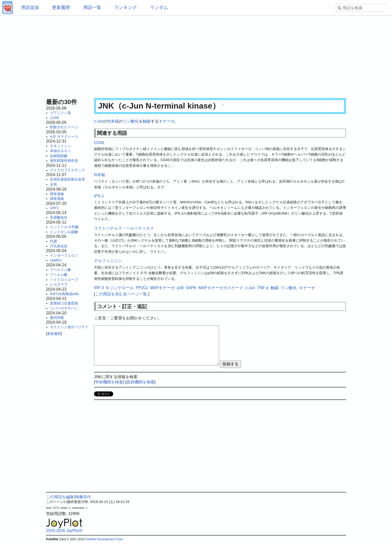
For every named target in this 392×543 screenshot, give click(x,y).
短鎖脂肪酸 (59, 156)
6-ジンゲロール (120, 288)
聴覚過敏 (57, 194)
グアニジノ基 (60, 113)
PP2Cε (142, 288)
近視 (53, 184)
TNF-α (263, 288)
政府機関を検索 (140, 382)
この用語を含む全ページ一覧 (121, 294)
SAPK (191, 288)
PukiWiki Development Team (104, 539)
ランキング (125, 8)
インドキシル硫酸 (64, 232)
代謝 (53, 241)
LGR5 (55, 118)
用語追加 (30, 8)
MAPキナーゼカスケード (221, 288)
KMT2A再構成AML (65, 294)
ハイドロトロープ (64, 280)
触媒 (147, 121)
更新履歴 (61, 8)
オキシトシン (60, 146)
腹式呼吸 (57, 318)
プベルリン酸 (60, 270)
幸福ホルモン (60, 151)
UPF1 (54, 208)
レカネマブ (59, 284)
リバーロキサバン (64, 308)
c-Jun (99, 121)
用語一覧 (92, 8)
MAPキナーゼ (163, 288)
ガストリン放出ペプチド (69, 327)
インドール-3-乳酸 (64, 227)
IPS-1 (99, 196)
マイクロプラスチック (67, 170)
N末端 (113, 121)
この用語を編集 (60, 497)
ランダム (159, 8)
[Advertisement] (196, 55)
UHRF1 (56, 260)
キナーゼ (167, 121)
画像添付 (83, 497)
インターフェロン (64, 255)
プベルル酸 (59, 275)
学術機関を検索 (109, 382)
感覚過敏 (57, 199)
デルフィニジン (108, 261)
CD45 (99, 143)
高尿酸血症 (59, 217)
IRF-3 (99, 288)
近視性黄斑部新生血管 (67, 179)
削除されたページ (64, 127)
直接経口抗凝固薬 (64, 303)
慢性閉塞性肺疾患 (64, 161)
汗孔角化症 (59, 246)
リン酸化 (131, 121)
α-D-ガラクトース (64, 137)
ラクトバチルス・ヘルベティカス (124, 228)
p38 (180, 288)
